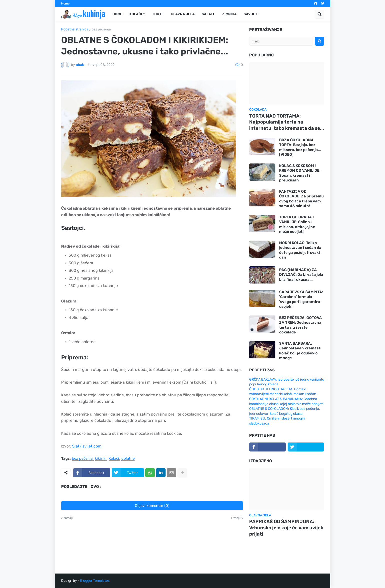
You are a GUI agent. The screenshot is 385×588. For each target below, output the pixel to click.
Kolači (114, 459)
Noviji (68, 518)
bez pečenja (101, 29)
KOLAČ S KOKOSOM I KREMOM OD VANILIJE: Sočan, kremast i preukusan (300, 173)
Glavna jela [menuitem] (183, 14)
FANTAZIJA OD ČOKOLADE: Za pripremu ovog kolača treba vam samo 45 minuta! (301, 199)
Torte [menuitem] (158, 14)
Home (65, 3)
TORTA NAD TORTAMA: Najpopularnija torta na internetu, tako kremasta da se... (287, 122)
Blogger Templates (95, 581)
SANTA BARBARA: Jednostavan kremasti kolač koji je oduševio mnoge (300, 351)
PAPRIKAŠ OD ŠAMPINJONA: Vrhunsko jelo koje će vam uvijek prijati (286, 528)
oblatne (128, 459)
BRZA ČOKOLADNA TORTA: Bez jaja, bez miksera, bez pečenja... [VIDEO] (300, 147)
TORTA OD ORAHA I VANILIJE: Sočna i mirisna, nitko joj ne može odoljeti (297, 224)
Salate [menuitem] (208, 14)
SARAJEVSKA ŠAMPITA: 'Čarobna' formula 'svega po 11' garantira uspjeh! (301, 299)
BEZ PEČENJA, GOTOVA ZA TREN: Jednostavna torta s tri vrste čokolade (300, 325)
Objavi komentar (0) (152, 506)
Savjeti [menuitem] (251, 14)
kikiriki (101, 459)
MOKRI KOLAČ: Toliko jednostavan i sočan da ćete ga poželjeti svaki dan (300, 250)
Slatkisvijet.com (87, 446)
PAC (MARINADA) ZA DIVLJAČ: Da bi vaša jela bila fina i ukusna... (301, 275)
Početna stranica (75, 29)
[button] (320, 14)
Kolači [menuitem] (136, 14)
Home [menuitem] (117, 14)
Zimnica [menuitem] (229, 14)
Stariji (236, 518)
